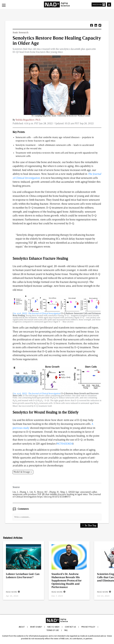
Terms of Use (53, 630)
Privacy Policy (88, 627)
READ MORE (13, 592)
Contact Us (70, 627)
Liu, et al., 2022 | (37, 313)
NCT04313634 (65, 444)
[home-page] (57, 4)
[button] (92, 26)
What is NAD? (36, 627)
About (22, 627)
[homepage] (57, 620)
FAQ (66, 630)
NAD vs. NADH (53, 627)
